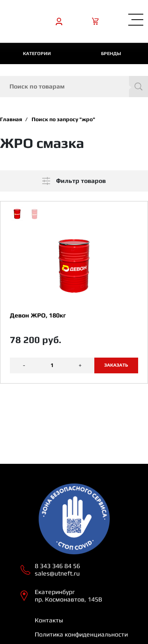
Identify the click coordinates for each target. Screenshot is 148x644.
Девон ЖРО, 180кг (38, 315)
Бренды (111, 54)
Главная (11, 119)
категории (37, 54)
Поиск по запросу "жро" (63, 119)
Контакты (49, 620)
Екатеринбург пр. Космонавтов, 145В (68, 596)
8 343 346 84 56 (57, 566)
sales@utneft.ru (57, 573)
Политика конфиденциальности (81, 634)
